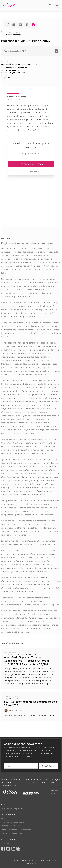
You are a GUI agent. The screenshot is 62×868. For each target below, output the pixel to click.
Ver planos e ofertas (31, 164)
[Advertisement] (31, 201)
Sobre (4, 819)
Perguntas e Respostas (12, 809)
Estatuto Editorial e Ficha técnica (16, 830)
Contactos (6, 844)
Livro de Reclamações (11, 834)
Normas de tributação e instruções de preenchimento (30, 716)
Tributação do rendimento (12, 35)
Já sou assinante (31, 171)
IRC (25, 35)
